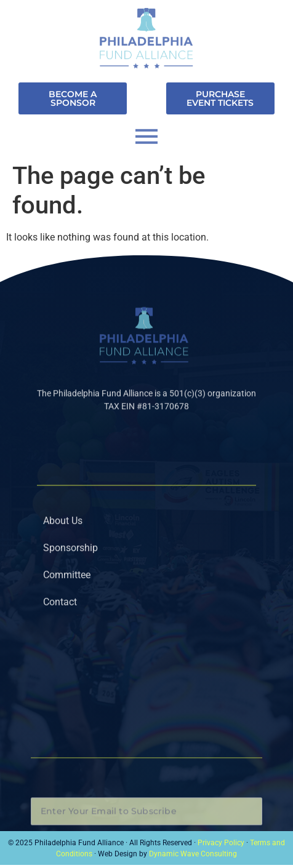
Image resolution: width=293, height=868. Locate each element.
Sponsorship (70, 581)
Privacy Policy (221, 843)
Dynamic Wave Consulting (193, 854)
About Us (63, 554)
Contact (60, 635)
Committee (67, 608)
